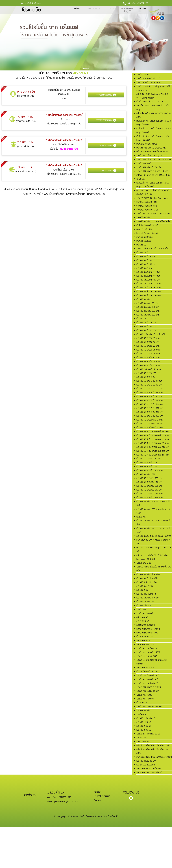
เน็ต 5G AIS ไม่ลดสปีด (146, 765)
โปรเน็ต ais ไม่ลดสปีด (145, 613)
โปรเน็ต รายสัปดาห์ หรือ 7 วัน (149, 79)
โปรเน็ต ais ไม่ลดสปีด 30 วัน (148, 734)
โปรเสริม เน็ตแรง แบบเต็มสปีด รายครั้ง (152, 249)
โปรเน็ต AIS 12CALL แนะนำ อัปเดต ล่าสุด (153, 214)
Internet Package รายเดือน (148, 233)
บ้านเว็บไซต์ (113, 816)
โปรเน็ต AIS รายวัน (144, 695)
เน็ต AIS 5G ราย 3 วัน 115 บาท (150, 404)
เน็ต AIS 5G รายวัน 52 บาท (148, 358)
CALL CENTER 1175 (140, 3)
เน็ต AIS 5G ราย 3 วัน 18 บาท (149, 385)
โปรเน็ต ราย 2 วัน (144, 563)
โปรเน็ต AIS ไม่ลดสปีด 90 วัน (149, 167)
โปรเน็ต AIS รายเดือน (145, 699)
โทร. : (128, 3)
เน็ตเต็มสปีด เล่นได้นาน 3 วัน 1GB (150, 102)
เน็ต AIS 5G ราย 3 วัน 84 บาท (149, 400)
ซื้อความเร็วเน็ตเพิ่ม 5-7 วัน (147, 210)
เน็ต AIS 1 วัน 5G (144, 722)
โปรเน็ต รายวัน (142, 75)
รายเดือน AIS (142, 714)
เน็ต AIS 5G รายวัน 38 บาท (148, 350)
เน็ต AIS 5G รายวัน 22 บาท (148, 346)
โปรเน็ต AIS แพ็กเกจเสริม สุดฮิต (149, 156)
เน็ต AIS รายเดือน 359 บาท (148, 474)
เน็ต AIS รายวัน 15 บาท (146, 264)
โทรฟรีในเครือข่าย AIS (145, 218)
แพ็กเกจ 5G (141, 245)
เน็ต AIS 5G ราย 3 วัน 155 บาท (150, 408)
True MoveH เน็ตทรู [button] (127, 10)
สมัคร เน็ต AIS (142, 617)
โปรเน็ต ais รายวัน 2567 (147, 656)
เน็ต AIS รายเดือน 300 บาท (148, 315)
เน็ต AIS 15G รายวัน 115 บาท (149, 369)
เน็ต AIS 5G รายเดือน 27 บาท (149, 466)
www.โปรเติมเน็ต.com (31, 3)
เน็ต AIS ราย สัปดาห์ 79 (146, 594)
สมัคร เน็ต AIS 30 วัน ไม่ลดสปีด (150, 769)
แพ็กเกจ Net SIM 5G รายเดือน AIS (151, 148)
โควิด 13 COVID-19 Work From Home (152, 198)
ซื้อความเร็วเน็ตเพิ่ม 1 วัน (146, 202)
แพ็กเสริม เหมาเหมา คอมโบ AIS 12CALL (153, 152)
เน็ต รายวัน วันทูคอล (145, 637)
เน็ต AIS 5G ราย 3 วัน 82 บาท (149, 396)
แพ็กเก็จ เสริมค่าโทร (145, 237)
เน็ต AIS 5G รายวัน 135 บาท (148, 373)
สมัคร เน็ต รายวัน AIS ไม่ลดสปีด (150, 773)
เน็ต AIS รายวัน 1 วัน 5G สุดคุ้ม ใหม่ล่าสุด (154, 536)
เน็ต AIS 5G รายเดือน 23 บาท (149, 463)
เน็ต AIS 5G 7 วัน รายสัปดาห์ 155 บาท (152, 443)
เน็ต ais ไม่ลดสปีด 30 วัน (147, 672)
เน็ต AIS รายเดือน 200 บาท (148, 311)
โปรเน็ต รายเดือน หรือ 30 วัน (149, 82)
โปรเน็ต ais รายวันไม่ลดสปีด (148, 683)
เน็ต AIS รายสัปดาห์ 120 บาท (148, 284)
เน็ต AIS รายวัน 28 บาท (146, 323)
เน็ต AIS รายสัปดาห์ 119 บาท (148, 280)
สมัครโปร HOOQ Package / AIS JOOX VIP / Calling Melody (153, 96)
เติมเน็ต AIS (141, 517)
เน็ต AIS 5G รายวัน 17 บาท (148, 342)
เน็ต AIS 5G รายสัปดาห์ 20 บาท (150, 424)
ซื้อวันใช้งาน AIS (143, 742)
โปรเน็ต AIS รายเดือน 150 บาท (149, 707)
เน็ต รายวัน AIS (143, 621)
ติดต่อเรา (143, 9)
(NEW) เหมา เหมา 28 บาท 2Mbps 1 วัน (153, 175)
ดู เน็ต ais (141, 179)
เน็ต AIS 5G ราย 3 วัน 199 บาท (150, 416)
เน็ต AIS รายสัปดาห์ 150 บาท (148, 288)
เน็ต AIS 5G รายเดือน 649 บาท (149, 494)
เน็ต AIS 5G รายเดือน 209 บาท (149, 470)
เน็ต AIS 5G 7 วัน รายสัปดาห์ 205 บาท (153, 447)
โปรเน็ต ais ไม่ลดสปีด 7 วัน (148, 679)
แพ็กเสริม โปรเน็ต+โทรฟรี (147, 144)
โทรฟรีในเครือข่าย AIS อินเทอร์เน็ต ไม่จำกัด (154, 221)
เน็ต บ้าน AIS (142, 703)
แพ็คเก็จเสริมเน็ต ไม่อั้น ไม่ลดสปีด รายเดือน (154, 757)
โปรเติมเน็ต (31, 10)
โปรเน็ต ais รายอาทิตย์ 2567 (148, 652)
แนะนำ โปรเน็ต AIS (144, 229)
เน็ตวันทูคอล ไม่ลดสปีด (146, 625)
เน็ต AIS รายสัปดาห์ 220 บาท (149, 291)
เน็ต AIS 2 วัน (142, 590)
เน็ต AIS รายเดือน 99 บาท (147, 303)
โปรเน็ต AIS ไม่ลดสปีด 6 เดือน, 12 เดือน (153, 171)
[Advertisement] (71, 844)
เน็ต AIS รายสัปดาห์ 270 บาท (149, 295)
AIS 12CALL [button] (93, 9)
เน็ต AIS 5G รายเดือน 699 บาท (149, 498)
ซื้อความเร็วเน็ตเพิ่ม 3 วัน (147, 206)
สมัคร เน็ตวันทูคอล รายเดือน (148, 629)
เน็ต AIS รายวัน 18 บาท (146, 761)
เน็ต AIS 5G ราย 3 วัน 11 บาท (149, 381)
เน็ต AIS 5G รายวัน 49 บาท (148, 354)
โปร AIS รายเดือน (144, 710)
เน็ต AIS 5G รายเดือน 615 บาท (149, 490)
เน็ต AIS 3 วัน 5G (144, 730)
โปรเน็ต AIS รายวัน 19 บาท (148, 691)
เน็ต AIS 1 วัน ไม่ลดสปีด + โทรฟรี (151, 334)
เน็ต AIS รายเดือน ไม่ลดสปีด (148, 574)
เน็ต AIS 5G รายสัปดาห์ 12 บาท (149, 420)
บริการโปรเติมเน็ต (102, 796)
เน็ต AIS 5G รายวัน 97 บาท (148, 365)
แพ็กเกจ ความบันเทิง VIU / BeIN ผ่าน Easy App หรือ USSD (152, 557)
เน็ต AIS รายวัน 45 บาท (146, 330)
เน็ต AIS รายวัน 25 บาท (146, 319)
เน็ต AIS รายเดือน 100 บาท (148, 602)
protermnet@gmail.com (66, 802)
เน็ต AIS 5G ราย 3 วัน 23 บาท (149, 389)
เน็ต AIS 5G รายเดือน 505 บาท (149, 486)
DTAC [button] (109, 9)
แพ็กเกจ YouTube (144, 241)
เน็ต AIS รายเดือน (144, 299)
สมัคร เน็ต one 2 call (145, 644)
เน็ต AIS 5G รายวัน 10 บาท (148, 338)
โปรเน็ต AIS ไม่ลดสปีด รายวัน (149, 687)
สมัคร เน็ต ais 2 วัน (145, 641)
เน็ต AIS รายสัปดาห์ (144, 268)
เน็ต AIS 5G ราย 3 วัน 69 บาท (149, 393)
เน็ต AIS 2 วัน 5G (144, 726)
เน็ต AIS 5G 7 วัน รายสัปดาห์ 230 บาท (153, 451)
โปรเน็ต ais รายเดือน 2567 (147, 648)
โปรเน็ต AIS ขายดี (144, 163)
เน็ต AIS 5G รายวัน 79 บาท (148, 361)
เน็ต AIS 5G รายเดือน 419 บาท (149, 482)
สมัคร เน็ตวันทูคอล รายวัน (147, 633)
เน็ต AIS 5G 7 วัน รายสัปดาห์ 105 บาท (153, 431)
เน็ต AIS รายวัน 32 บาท (146, 326)
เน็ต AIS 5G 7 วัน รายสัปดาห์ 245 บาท (153, 455)
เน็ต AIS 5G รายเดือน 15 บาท (149, 459)
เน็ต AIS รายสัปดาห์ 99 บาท (148, 272)
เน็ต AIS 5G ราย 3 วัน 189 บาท (150, 412)
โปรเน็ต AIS (141, 609)
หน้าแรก (78, 9)
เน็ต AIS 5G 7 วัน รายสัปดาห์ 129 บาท (153, 439)
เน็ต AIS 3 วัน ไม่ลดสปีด (146, 582)
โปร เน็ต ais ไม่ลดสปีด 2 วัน (148, 675)
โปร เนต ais (141, 738)
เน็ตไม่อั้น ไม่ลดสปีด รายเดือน (148, 225)
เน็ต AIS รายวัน (143, 253)
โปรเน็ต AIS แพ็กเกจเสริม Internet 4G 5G (154, 159)
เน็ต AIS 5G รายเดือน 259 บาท (149, 478)
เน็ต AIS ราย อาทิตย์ (145, 586)
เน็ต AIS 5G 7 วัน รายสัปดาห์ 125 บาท (152, 435)
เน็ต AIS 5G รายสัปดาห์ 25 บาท (150, 428)
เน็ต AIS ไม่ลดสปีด (144, 606)
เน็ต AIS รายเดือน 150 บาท (148, 307)
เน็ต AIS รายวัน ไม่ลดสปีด (147, 578)
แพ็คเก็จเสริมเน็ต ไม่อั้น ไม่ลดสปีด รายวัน (153, 745)
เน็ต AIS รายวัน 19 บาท (146, 260)
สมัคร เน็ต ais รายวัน (145, 668)
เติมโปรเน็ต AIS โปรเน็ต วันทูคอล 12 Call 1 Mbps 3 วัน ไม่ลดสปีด (154, 185)
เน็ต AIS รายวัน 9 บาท (146, 256)
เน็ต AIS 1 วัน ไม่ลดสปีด (146, 718)
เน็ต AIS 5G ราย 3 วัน (146, 377)
